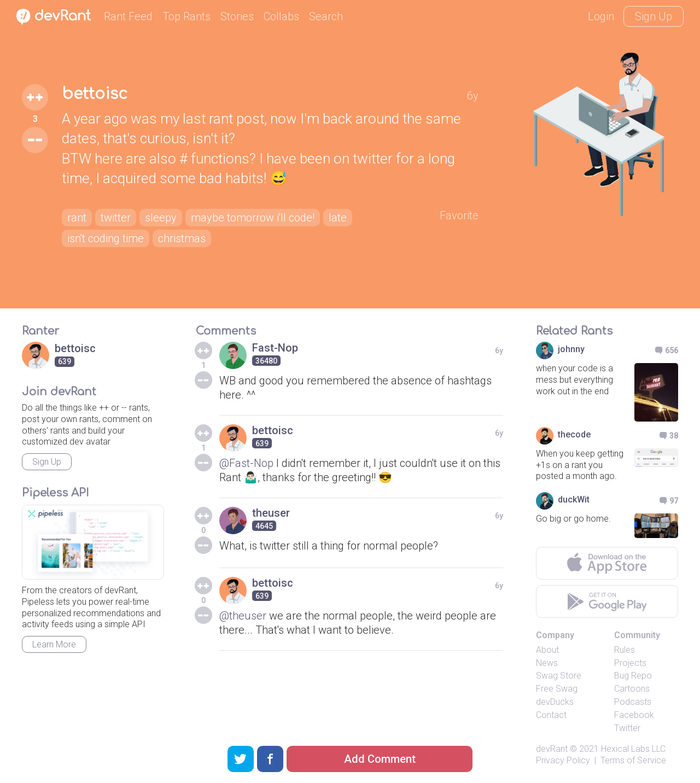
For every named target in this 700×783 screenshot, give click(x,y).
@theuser (243, 616)
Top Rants (186, 16)
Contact (551, 715)
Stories (237, 16)
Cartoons (632, 689)
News (547, 663)
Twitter (627, 728)
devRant (552, 749)
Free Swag (557, 689)
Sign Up (654, 16)
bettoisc (95, 94)
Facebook (634, 715)
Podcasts (633, 702)
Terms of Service (633, 760)
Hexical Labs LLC (633, 749)
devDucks (555, 702)
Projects (630, 663)
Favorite (459, 215)
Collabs (281, 16)
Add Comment (380, 759)
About (547, 650)
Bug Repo (633, 676)
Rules (625, 650)
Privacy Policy (563, 760)
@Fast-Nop (246, 463)
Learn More (54, 644)
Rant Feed (128, 16)
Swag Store (559, 676)
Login (601, 16)
